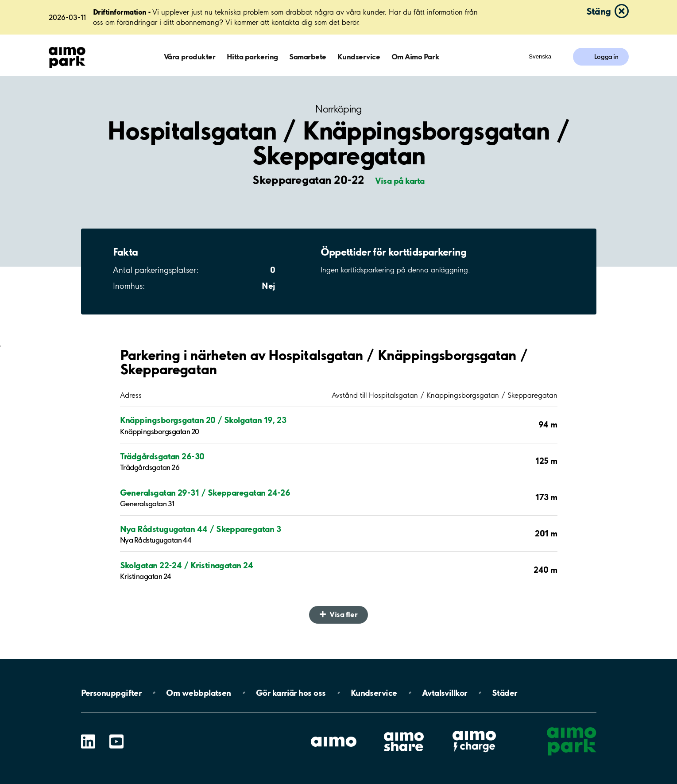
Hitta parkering (252, 56)
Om (198, 693)
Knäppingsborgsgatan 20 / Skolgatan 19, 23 (203, 420)
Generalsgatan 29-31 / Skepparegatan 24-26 (205, 493)
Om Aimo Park (415, 56)
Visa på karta (400, 181)
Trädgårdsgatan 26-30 (162, 456)
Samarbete (308, 56)
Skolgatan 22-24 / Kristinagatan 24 (187, 565)
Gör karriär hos (291, 693)
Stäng (599, 11)
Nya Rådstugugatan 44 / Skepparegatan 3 (200, 529)
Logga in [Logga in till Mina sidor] (606, 57)
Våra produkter (190, 56)
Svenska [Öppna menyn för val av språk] (540, 56)
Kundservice (359, 56)
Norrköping (338, 109)
